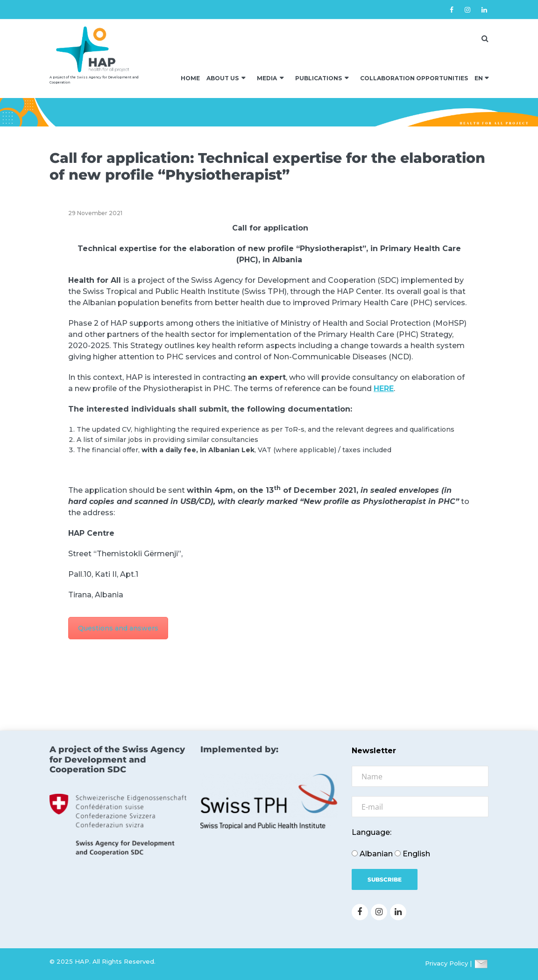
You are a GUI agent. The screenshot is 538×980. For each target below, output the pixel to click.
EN (479, 78)
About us (223, 78)
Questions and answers (118, 628)
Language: (372, 832)
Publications (319, 78)
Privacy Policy (446, 963)
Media (267, 78)
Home (190, 78)
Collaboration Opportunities (414, 78)
